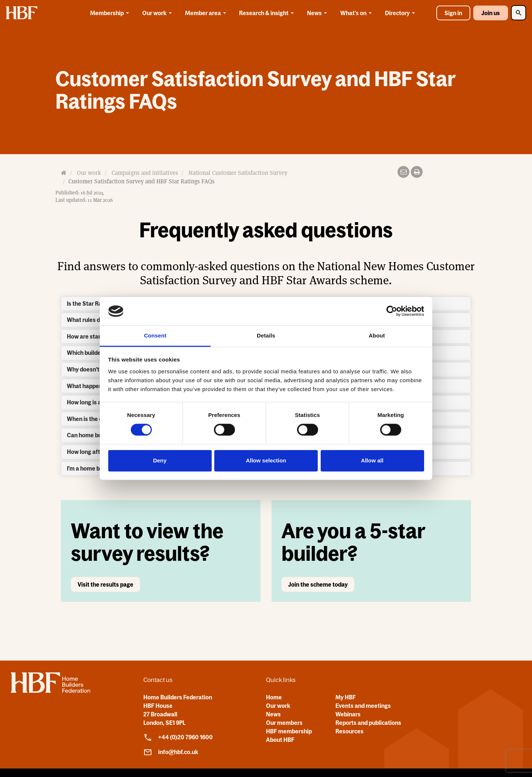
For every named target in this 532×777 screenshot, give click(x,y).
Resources (349, 731)
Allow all (372, 460)
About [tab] (377, 335)
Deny (160, 460)
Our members (284, 723)
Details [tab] (266, 335)
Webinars (348, 714)
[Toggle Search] (519, 13)
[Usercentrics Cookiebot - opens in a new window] (392, 311)
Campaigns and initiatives (145, 173)
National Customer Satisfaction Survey (238, 173)
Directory (401, 13)
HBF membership (289, 731)
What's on (357, 13)
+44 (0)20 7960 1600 (178, 737)
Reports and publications (368, 723)
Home (274, 697)
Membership (111, 13)
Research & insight (268, 13)
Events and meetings (363, 706)
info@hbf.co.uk (171, 752)
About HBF (280, 740)
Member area (207, 13)
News (318, 13)
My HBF (346, 697)
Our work (158, 13)
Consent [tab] (155, 335)
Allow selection (266, 460)
